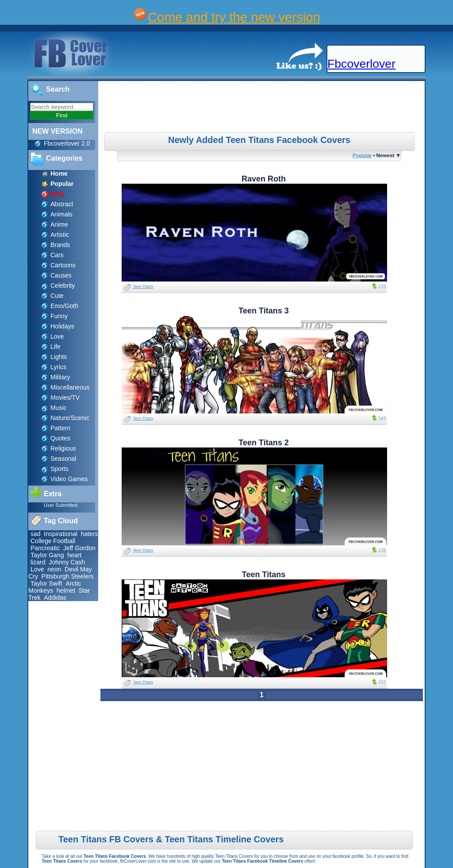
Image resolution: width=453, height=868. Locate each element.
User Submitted (61, 505)
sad (36, 534)
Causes (61, 275)
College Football (53, 541)
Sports (59, 469)
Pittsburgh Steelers (68, 576)
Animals (61, 214)
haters (90, 534)
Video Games (69, 479)
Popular (362, 155)
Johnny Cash (67, 562)
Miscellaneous (70, 387)
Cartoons (63, 265)
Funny (59, 316)
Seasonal (63, 459)
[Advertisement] (263, 108)
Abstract (62, 204)
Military (60, 377)
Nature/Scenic (70, 418)
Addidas (55, 598)
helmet (66, 590)
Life (56, 347)
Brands (60, 245)
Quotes (60, 438)
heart (74, 555)
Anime (59, 224)
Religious (63, 448)
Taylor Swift (46, 583)
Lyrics (58, 367)
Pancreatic (45, 548)
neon (54, 569)
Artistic (60, 235)
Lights (59, 357)
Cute (57, 296)
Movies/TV (65, 397)
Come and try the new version (234, 17)
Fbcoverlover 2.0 (67, 143)
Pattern (60, 428)
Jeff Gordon (79, 548)
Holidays (62, 326)
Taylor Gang (47, 555)
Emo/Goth (64, 306)
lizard (38, 562)
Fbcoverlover (361, 64)
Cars (57, 255)
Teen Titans (143, 286)
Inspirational (61, 534)
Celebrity (63, 285)
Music (59, 408)
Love (57, 336)
